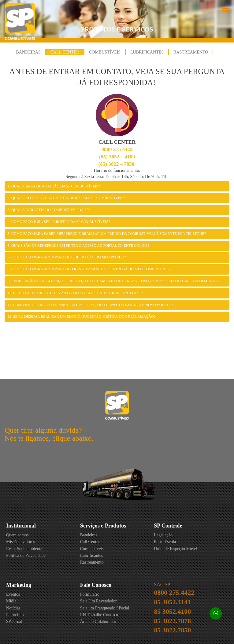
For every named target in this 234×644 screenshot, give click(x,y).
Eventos (13, 594)
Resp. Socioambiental (25, 549)
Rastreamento (191, 52)
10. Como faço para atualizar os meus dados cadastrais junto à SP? (75, 293)
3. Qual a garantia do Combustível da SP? (49, 210)
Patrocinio (15, 615)
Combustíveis (105, 52)
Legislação (163, 535)
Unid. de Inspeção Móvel (176, 549)
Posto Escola (165, 542)
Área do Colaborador (98, 622)
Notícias (13, 608)
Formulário (90, 594)
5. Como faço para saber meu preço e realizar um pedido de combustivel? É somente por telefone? (107, 234)
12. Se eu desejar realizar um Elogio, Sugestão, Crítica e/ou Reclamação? (82, 316)
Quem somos (17, 535)
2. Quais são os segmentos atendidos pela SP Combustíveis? (66, 198)
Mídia (11, 601)
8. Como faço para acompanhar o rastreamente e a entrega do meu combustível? (89, 269)
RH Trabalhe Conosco (99, 615)
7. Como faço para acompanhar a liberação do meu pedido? (67, 257)
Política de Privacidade (26, 555)
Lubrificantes (147, 52)
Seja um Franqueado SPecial (105, 608)
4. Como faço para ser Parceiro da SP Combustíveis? (59, 222)
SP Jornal (14, 622)
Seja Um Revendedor (98, 601)
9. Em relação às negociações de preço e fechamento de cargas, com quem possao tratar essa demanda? (114, 281)
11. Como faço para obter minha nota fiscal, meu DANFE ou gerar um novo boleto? (90, 305)
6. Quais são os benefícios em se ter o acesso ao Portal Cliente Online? (78, 246)
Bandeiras (28, 52)
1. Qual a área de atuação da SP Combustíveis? (54, 186)
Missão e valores (20, 542)
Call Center (65, 52)
